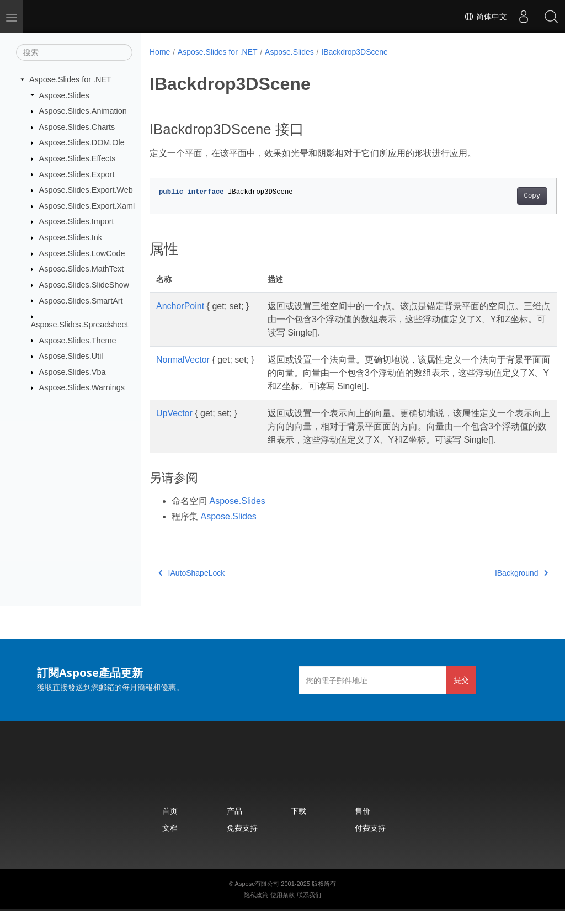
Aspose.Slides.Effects (78, 158)
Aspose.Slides (64, 95)
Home (160, 52)
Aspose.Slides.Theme (78, 340)
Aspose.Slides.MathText (82, 269)
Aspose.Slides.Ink (71, 237)
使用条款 (282, 908)
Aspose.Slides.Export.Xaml (87, 206)
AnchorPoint (180, 306)
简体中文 (486, 17)
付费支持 (370, 841)
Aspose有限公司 (257, 897)
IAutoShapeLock (191, 586)
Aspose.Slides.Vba (73, 372)
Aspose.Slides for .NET (70, 79)
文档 (170, 841)
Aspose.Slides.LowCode (82, 253)
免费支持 (242, 841)
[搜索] (74, 52)
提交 (461, 693)
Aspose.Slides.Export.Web (86, 190)
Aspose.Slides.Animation (83, 111)
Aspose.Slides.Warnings (82, 387)
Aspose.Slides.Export (77, 174)
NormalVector (183, 360)
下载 (299, 824)
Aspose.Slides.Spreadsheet (80, 325)
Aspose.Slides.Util (71, 356)
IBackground (493, 586)
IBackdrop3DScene (355, 52)
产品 (234, 824)
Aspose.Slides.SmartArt (81, 300)
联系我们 (309, 908)
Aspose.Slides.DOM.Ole (82, 142)
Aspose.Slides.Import (77, 221)
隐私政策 (256, 908)
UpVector (174, 413)
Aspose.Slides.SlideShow (84, 285)
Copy (503, 196)
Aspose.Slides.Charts (77, 127)
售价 (363, 824)
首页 (170, 824)
